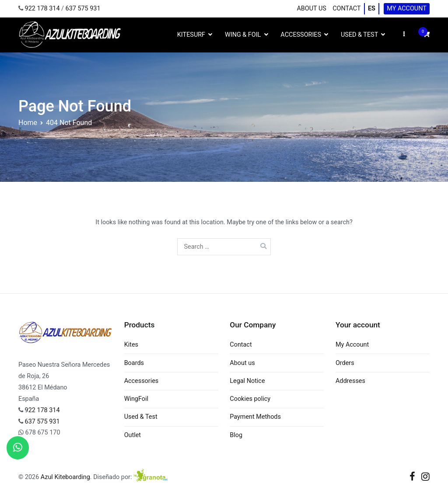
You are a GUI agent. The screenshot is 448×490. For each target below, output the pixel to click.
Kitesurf (191, 35)
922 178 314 (42, 9)
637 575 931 (83, 9)
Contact (346, 9)
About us (311, 9)
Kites (131, 345)
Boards (134, 363)
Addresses (350, 381)
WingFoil (136, 399)
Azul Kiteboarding (65, 477)
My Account (407, 9)
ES (372, 9)
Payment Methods (255, 417)
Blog (236, 435)
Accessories (301, 35)
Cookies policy (250, 399)
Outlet (133, 435)
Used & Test (359, 35)
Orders (345, 363)
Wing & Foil (243, 35)
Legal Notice (247, 381)
